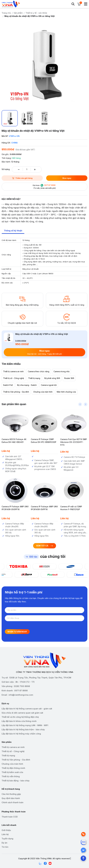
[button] (80, 404)
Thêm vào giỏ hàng (22, 178)
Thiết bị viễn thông (11, 776)
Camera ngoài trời (49, 385)
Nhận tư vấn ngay (17, 632)
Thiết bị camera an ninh (13, 371)
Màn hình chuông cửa (66, 392)
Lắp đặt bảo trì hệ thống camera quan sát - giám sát (27, 709)
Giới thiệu (6, 830)
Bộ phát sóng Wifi (52, 378)
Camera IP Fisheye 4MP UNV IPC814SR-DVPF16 (46, 508)
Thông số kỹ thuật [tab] (13, 231)
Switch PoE (8, 385)
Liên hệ (5, 834)
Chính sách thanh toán (12, 802)
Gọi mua (44, 187)
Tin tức (5, 847)
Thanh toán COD (10, 817)
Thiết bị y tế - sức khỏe (36, 13)
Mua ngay (67, 178)
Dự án (4, 843)
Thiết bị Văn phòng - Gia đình (16, 392)
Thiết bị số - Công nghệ (13, 378)
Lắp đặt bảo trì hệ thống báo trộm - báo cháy (23, 729)
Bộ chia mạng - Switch (27, 385)
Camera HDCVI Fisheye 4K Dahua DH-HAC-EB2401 (16, 441)
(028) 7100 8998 (22, 686)
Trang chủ (6, 13)
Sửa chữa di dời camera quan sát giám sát (22, 713)
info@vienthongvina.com (21, 695)
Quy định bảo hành (11, 798)
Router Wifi (69, 378)
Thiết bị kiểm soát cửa (12, 772)
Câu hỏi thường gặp (11, 794)
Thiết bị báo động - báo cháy (16, 781)
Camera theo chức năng (39, 371)
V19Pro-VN (14, 136)
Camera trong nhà (61, 371)
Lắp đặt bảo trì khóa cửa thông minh (19, 721)
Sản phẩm (18, 13)
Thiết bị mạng (34, 378)
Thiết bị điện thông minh (13, 768)
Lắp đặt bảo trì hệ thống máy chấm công (21, 734)
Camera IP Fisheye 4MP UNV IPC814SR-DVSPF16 (17, 508)
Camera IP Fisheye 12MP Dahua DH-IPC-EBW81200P (46, 441)
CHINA (14, 143)
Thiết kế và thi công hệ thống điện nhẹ (20, 717)
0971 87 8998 (21, 691)
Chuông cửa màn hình (43, 392)
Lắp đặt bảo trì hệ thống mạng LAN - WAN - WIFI (25, 725)
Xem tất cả (45, 546)
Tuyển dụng (7, 839)
